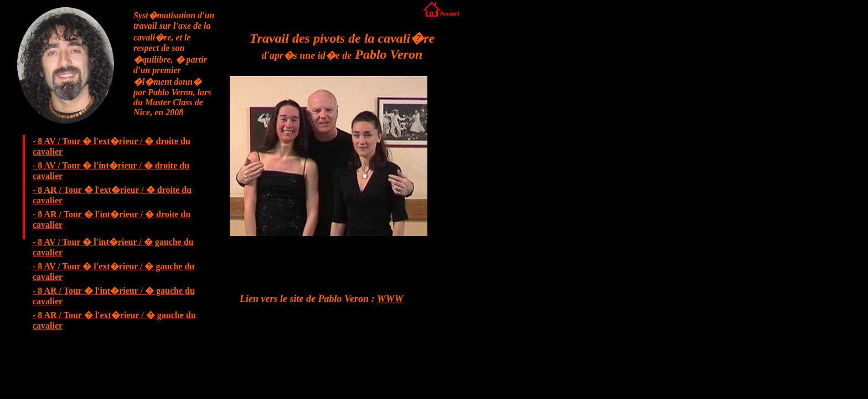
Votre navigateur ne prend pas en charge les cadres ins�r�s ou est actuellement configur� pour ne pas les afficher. (337, 164)
